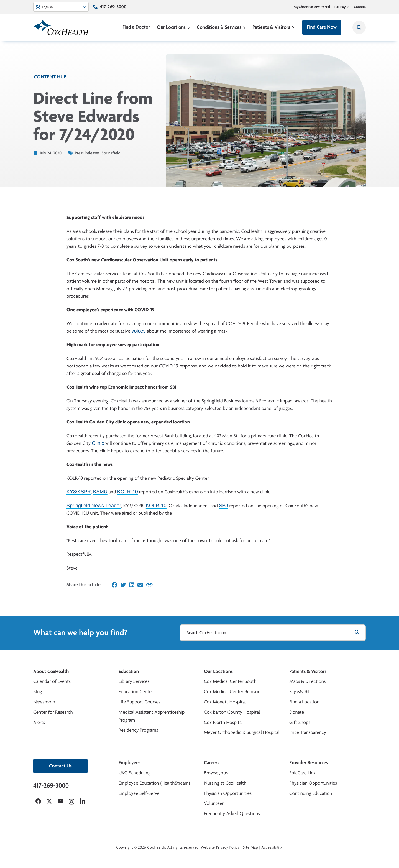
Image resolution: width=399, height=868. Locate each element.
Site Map (251, 847)
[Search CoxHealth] (359, 27)
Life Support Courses (140, 702)
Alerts (39, 722)
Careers (360, 7)
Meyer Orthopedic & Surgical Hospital (242, 732)
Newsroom (44, 702)
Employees (130, 763)
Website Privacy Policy (220, 847)
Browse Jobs (216, 773)
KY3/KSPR (79, 492)
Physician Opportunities (228, 793)
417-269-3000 (113, 7)
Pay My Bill (300, 692)
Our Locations (173, 27)
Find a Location (304, 702)
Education (129, 671)
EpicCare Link (302, 773)
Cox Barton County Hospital (232, 712)
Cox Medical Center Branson (232, 692)
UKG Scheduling (135, 773)
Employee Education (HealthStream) (154, 783)
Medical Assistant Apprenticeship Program (152, 716)
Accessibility (272, 847)
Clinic (98, 443)
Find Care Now (322, 27)
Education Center (136, 692)
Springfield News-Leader (94, 506)
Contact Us (60, 766)
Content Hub (50, 77)
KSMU (100, 492)
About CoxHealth (51, 671)
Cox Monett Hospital (225, 702)
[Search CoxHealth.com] (273, 633)
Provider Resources (309, 763)
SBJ (223, 506)
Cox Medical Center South (230, 681)
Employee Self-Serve (139, 793)
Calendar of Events (52, 681)
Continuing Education (311, 793)
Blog (38, 692)
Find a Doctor (136, 27)
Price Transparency (308, 732)
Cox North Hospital (223, 722)
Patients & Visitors (273, 27)
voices (138, 331)
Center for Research (53, 712)
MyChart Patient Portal (312, 7)
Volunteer (214, 803)
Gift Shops (300, 722)
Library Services (134, 681)
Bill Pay (342, 7)
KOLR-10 (128, 492)
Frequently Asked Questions (232, 814)
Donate (297, 712)
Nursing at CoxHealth (225, 783)
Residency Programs (138, 730)
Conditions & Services (221, 27)
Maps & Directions (307, 681)
